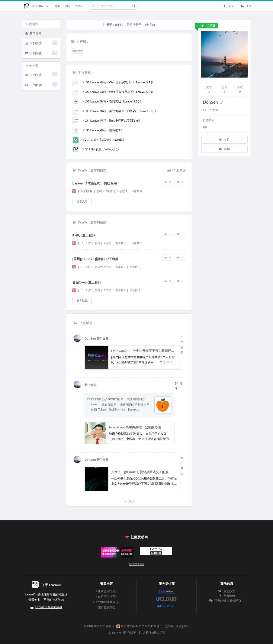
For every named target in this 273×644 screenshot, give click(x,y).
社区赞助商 (136, 537)
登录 (228, 6)
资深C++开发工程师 (86, 282)
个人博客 (176, 170)
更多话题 (82, 301)
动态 (68, 6)
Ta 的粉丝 (41, 84)
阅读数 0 (121, 290)
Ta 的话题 (41, 53)
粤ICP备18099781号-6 (97, 626)
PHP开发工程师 (84, 235)
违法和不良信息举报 (177, 626)
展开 (129, 501)
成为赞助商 (136, 564)
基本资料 (33, 33)
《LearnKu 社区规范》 (107, 602)
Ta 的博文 (41, 43)
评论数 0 (136, 191)
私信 (224, 149)
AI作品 (80, 6)
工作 (86, 243)
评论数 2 (135, 267)
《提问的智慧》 (106, 607)
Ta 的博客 (87, 191)
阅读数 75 (121, 243)
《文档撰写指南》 (106, 596)
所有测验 (227, 596)
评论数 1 (135, 290)
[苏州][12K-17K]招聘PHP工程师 (95, 259)
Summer (117, 633)
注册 (246, 6)
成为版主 (227, 591)
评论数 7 (136, 243)
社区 (58, 6)
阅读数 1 (122, 191)
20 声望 (208, 26)
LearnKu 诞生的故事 (49, 607)
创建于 (105, 191)
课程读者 (77, 51)
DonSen (91, 339)
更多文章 (82, 201)
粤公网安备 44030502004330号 (138, 626)
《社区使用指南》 (106, 591)
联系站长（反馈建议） (227, 601)
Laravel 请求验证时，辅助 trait (95, 183)
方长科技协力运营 (154, 633)
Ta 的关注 (41, 74)
